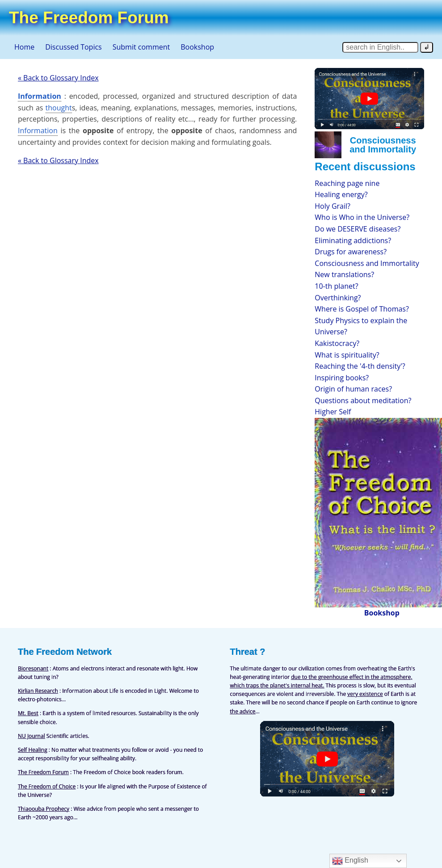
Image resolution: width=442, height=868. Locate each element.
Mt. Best (28, 713)
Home (24, 47)
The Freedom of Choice (47, 786)
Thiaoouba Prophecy (44, 809)
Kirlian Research (38, 691)
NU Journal (32, 736)
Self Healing (33, 750)
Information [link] (40, 96)
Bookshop (197, 47)
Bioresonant (33, 668)
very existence (365, 694)
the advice (243, 711)
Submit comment (141, 47)
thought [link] (59, 108)
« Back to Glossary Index (58, 78)
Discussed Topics (73, 47)
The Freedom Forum (43, 772)
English (350, 861)
